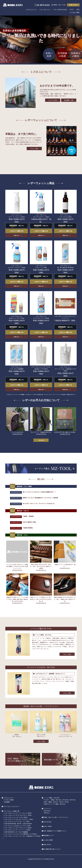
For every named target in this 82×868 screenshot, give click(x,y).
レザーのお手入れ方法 (60, 10)
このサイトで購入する (17, 231)
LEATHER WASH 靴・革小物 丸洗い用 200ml (18, 824)
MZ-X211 (47, 813)
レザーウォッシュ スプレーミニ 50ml (41, 266)
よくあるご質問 (75, 12)
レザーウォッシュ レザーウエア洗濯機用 (17, 368)
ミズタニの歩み (53, 100)
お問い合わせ (73, 5)
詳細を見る (17, 235)
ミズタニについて (31, 10)
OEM (78, 10)
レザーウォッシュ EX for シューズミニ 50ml (17, 826)
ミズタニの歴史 (9, 800)
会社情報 (7, 802)
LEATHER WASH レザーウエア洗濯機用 (16, 832)
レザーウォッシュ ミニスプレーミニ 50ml (17, 821)
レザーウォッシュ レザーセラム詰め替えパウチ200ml (20, 834)
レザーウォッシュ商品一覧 (11, 811)
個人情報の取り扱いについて (52, 849)
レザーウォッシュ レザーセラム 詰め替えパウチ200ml (41, 368)
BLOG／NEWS (47, 826)
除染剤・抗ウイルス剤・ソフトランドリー (56, 817)
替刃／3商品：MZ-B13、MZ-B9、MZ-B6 (57, 802)
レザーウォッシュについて (11, 806)
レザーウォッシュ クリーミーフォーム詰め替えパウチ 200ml (65, 369)
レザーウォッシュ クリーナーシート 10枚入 (17, 830)
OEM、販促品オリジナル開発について (55, 831)
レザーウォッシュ (45, 10)
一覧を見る (41, 440)
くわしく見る (34, 148)
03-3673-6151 (43, 5)
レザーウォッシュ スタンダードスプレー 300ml (17, 266)
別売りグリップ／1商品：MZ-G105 (55, 804)
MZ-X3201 (47, 811)
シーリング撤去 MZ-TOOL (51, 798)
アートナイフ (47, 809)
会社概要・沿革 (69, 100)
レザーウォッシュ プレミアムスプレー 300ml (41, 216)
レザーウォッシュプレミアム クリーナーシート (65, 317)
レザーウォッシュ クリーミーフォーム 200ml (17, 216)
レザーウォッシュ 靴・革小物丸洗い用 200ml (65, 266)
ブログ (72, 10)
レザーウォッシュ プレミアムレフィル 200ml (41, 317)
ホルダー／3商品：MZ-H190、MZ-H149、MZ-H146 (60, 800)
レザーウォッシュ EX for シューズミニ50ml (17, 317)
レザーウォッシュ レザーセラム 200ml (65, 216)
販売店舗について (48, 835)
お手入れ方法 (47, 822)
